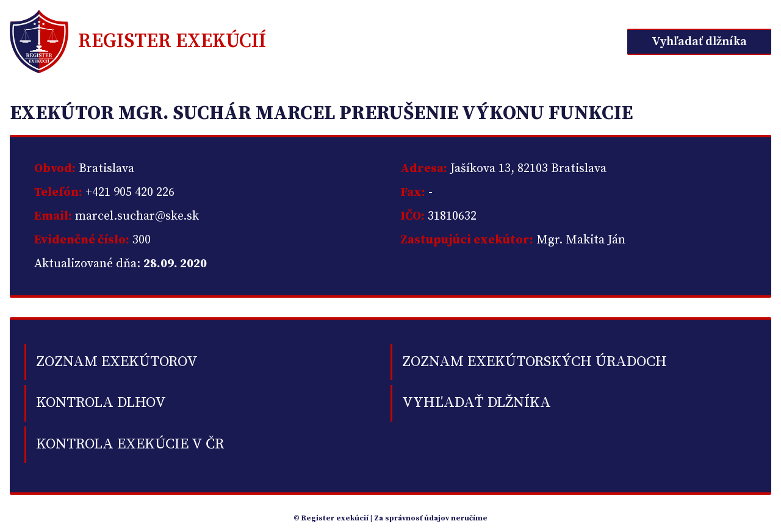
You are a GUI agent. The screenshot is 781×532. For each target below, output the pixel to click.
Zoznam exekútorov (117, 362)
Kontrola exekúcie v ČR (130, 444)
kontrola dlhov (101, 403)
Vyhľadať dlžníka (699, 42)
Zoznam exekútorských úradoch (534, 362)
